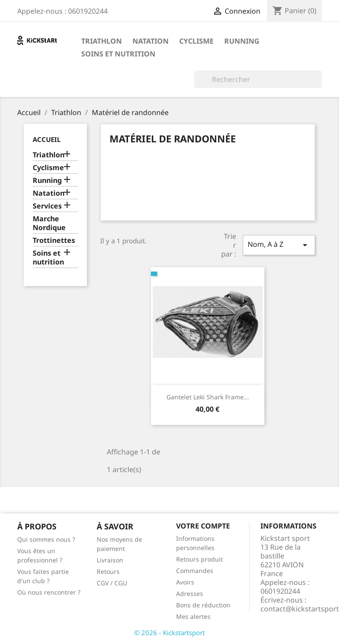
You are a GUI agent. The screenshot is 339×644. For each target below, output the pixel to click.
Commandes (195, 571)
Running (242, 41)
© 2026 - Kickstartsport (169, 633)
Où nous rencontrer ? (49, 592)
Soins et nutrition (118, 54)
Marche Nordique (49, 223)
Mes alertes (193, 616)
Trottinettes (54, 240)
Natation (151, 41)
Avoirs (185, 582)
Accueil (47, 139)
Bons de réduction (203, 605)
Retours (108, 571)
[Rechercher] (258, 79)
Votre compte (203, 526)
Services (47, 206)
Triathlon (102, 41)
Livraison (110, 560)
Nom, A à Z (279, 245)
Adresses (190, 594)
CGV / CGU (112, 583)
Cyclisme (196, 41)
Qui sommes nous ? (46, 539)
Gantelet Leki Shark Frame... (208, 397)
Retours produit (200, 559)
